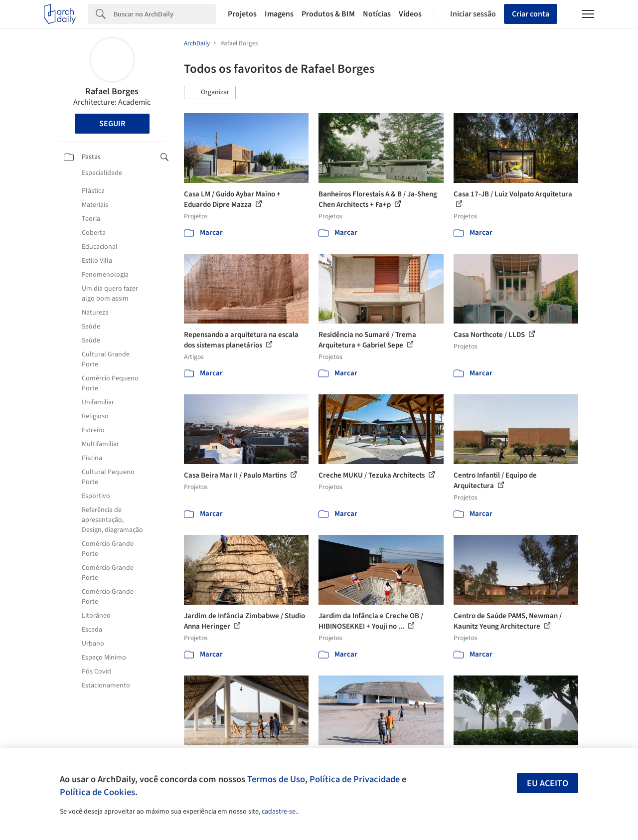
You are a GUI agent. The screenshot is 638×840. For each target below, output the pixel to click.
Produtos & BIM (328, 14)
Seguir (112, 124)
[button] (210, 93)
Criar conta (531, 14)
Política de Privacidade (355, 779)
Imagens (279, 14)
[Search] (165, 14)
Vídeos (410, 14)
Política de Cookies (97, 792)
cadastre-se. (279, 812)
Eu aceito (548, 783)
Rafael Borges (112, 91)
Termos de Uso (276, 779)
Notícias (377, 14)
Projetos (242, 14)
